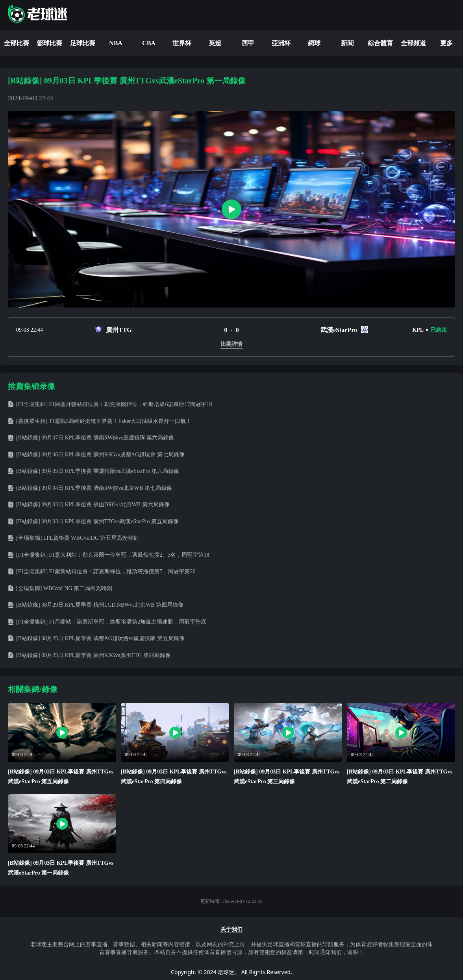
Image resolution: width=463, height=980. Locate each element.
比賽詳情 (231, 344)
